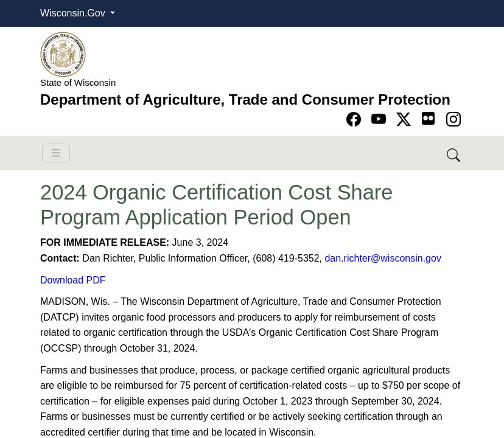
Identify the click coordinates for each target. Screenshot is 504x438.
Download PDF (73, 280)
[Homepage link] (63, 54)
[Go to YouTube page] (381, 120)
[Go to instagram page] (453, 120)
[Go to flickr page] (428, 118)
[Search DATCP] (454, 153)
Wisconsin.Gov (74, 13)
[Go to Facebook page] (356, 120)
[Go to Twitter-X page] (406, 120)
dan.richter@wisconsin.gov (383, 258)
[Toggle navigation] (56, 153)
